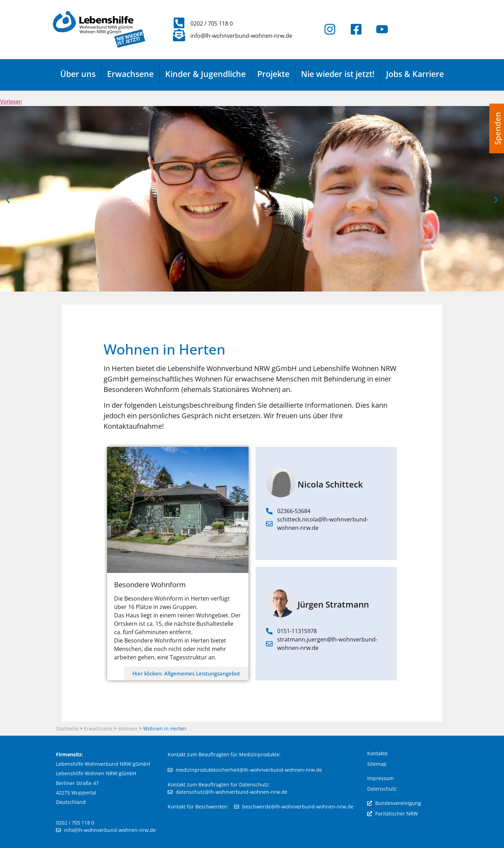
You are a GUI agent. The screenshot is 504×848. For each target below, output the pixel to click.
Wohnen (128, 728)
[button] (8, 200)
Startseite (67, 728)
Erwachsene (130, 74)
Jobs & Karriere (415, 74)
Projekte (273, 74)
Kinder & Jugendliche (205, 74)
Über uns (78, 74)
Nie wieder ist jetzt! (338, 74)
